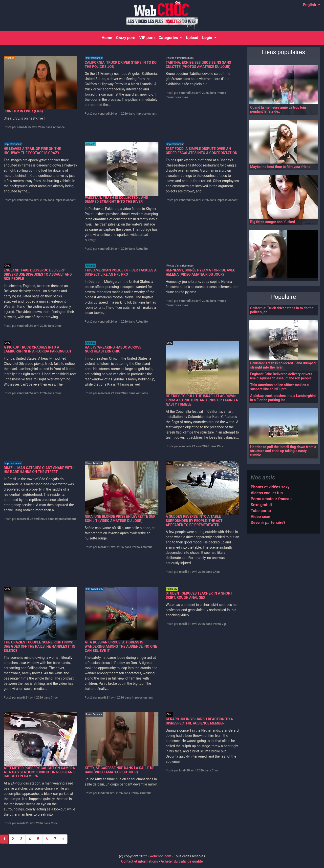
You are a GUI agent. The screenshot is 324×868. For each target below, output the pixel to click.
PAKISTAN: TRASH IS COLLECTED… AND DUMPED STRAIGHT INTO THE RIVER (116, 200)
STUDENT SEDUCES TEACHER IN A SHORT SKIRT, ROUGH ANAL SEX (199, 595)
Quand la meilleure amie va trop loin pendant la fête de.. (278, 110)
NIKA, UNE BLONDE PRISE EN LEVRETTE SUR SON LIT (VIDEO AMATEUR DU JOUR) (120, 519)
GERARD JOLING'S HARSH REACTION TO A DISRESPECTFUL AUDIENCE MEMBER (199, 721)
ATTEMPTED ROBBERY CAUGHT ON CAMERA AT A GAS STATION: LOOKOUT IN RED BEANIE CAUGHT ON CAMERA (40, 772)
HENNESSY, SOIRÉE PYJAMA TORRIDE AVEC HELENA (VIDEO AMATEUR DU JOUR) (201, 272)
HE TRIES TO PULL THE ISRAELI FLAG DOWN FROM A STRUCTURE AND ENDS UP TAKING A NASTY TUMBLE (202, 400)
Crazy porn (126, 38)
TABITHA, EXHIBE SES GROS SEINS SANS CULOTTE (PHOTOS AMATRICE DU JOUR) (198, 65)
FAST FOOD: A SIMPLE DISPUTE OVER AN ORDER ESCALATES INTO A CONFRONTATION (202, 151)
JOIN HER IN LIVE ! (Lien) (23, 111)
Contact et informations (140, 861)
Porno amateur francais (271, 499)
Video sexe (260, 517)
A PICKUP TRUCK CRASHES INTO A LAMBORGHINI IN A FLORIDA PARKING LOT (38, 349)
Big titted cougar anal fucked (272, 222)
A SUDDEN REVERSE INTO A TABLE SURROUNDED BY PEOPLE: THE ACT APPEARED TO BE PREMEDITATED (194, 521)
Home (108, 37)
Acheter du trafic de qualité (182, 861)
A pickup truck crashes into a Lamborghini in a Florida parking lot (283, 398)
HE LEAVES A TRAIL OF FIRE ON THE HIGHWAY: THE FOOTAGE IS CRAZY (32, 151)
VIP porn (147, 38)
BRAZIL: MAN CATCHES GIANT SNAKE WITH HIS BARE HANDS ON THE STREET (39, 470)
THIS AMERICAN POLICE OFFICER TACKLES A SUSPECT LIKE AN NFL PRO (121, 272)
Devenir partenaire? (268, 523)
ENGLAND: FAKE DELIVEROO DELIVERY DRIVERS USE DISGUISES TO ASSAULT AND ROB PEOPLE (38, 274)
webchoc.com (161, 856)
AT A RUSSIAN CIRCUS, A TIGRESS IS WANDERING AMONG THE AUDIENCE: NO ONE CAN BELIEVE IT (121, 646)
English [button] (310, 5)
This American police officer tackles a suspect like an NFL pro (279, 387)
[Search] (314, 38)
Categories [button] (169, 38)
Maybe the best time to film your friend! (281, 167)
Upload (192, 38)
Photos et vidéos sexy (270, 487)
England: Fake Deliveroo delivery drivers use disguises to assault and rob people (281, 376)
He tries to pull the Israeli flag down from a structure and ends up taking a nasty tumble (283, 451)
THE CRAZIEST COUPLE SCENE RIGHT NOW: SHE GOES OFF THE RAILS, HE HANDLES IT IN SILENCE (40, 646)
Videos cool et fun (267, 493)
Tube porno (261, 511)
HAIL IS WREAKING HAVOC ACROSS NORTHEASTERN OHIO (113, 349)
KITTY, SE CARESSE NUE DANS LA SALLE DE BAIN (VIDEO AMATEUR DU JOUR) (119, 770)
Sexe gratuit (261, 505)
